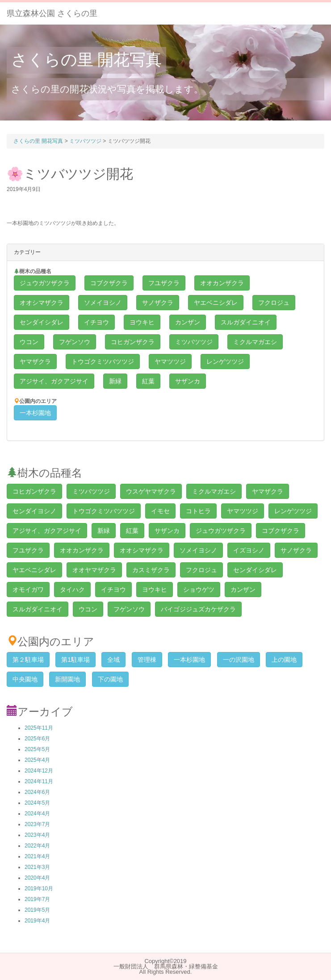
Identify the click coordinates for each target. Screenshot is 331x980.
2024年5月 (37, 803)
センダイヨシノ (34, 511)
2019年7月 (37, 899)
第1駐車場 (75, 660)
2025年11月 (39, 728)
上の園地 (284, 660)
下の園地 (110, 679)
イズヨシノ (249, 550)
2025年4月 (37, 760)
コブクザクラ (109, 283)
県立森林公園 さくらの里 (52, 13)
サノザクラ (158, 303)
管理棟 (147, 660)
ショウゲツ (199, 590)
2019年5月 (37, 910)
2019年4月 (37, 921)
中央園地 (25, 679)
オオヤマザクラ (94, 570)
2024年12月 (39, 771)
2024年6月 (37, 792)
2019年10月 (39, 889)
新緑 (115, 381)
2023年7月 (37, 824)
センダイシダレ (42, 322)
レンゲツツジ (225, 361)
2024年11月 (39, 781)
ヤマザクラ (35, 361)
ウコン (29, 342)
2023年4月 (37, 835)
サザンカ (188, 381)
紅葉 (148, 381)
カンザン (188, 322)
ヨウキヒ (142, 322)
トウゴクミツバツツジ (103, 361)
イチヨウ (96, 322)
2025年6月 (37, 739)
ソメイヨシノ (103, 303)
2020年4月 (37, 878)
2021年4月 (37, 856)
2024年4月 (37, 814)
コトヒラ (198, 511)
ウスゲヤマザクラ (151, 491)
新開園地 (67, 679)
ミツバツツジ (194, 342)
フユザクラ (164, 283)
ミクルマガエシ (255, 342)
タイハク (72, 590)
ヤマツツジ (170, 361)
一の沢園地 (239, 660)
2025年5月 (37, 749)
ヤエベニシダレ (216, 303)
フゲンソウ (75, 342)
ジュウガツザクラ (45, 283)
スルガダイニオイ (246, 322)
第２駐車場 (28, 660)
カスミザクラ (151, 570)
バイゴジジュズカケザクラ (198, 609)
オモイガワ (28, 590)
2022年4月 (37, 846)
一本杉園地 (35, 413)
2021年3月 (37, 867)
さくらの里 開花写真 (86, 60)
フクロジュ (274, 303)
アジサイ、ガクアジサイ (54, 381)
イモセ (160, 511)
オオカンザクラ (222, 283)
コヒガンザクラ (133, 342)
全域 (113, 660)
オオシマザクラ (42, 303)
